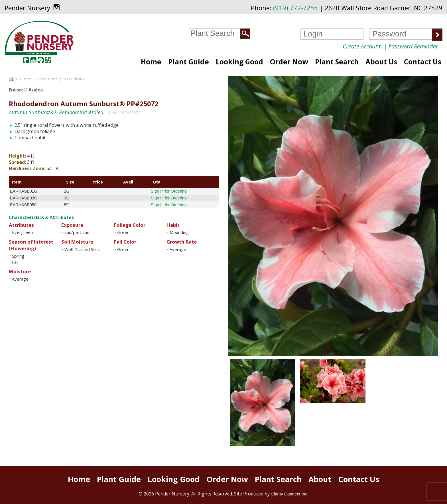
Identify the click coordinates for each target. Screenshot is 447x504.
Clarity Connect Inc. (290, 494)
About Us (381, 62)
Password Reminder (413, 46)
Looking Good (239, 62)
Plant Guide (189, 62)
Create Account (362, 46)
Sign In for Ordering (169, 191)
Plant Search (337, 62)
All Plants (23, 79)
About (320, 479)
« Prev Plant (46, 79)
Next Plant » (74, 79)
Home (151, 62)
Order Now (289, 62)
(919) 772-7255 (295, 8)
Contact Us (423, 62)
